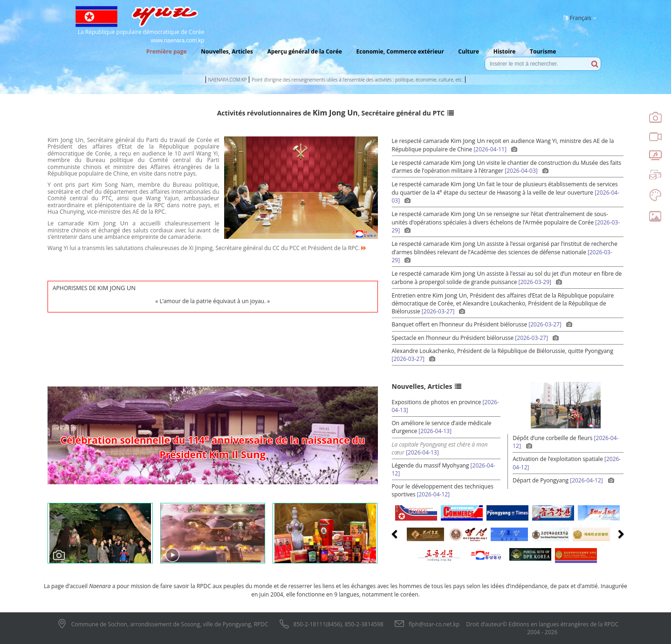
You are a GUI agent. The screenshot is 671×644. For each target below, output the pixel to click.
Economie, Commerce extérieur (400, 51)
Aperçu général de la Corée (304, 51)
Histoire (505, 51)
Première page (167, 51)
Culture (469, 51)
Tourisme (543, 51)
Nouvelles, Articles (227, 51)
